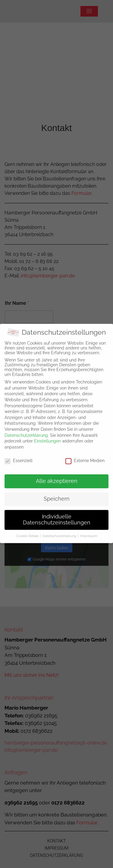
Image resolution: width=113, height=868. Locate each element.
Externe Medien (85, 456)
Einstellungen (47, 436)
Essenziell (19, 456)
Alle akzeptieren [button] (57, 476)
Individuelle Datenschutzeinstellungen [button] (57, 515)
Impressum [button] (89, 531)
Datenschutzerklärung (26, 430)
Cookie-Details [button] (27, 531)
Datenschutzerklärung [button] (59, 531)
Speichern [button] (57, 494)
